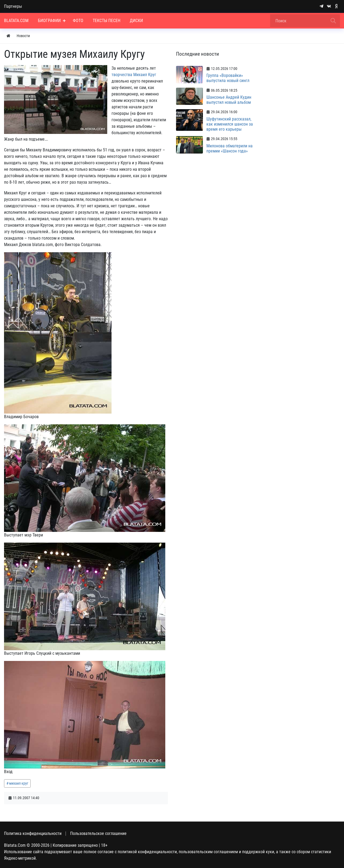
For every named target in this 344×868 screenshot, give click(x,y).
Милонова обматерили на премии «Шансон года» (230, 148)
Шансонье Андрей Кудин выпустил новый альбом (229, 100)
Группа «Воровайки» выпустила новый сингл (228, 78)
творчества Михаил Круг (134, 75)
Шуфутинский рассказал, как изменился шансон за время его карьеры (230, 124)
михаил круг (19, 783)
